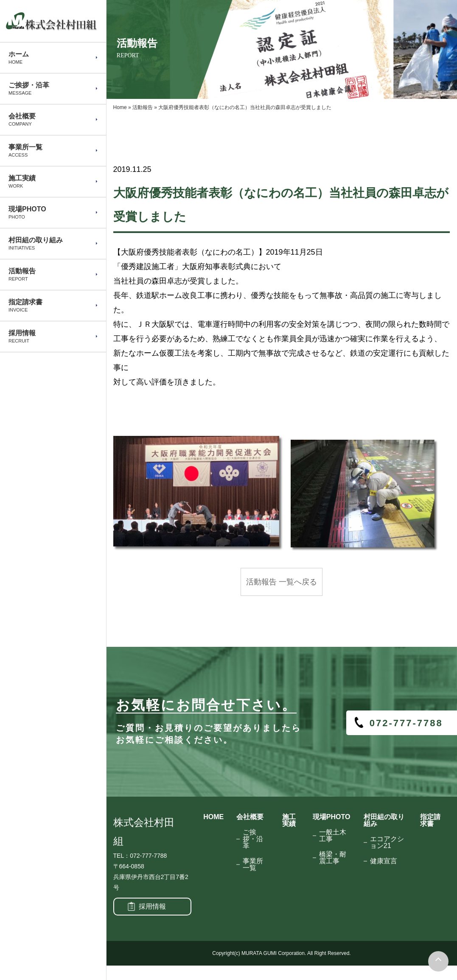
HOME (213, 817)
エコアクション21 (387, 842)
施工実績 (289, 820)
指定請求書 (430, 820)
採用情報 (152, 906)
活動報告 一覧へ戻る (282, 582)
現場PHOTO (332, 817)
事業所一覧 (253, 864)
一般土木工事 (333, 835)
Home (120, 107)
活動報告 (143, 107)
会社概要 (250, 817)
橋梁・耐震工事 (333, 858)
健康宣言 (384, 861)
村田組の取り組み (384, 820)
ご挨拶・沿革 (253, 839)
